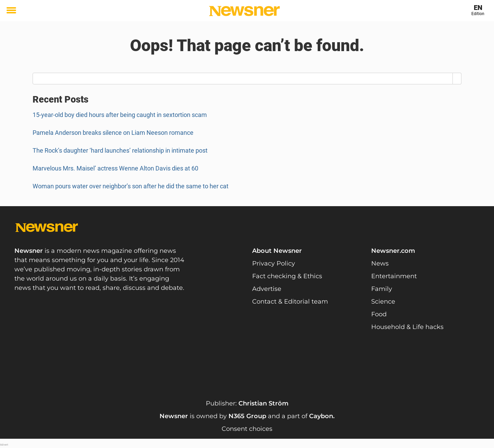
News (380, 263)
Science (383, 302)
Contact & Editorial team (290, 302)
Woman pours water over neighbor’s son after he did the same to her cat (131, 186)
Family (382, 289)
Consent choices (247, 429)
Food (379, 314)
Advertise (267, 289)
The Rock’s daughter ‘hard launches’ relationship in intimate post (120, 150)
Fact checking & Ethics (287, 276)
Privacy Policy (274, 263)
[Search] (457, 79)
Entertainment (394, 276)
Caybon (321, 416)
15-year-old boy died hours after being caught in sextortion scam (120, 115)
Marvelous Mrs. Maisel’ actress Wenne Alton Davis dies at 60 (115, 168)
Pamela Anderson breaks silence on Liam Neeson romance (113, 133)
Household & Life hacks (407, 327)
